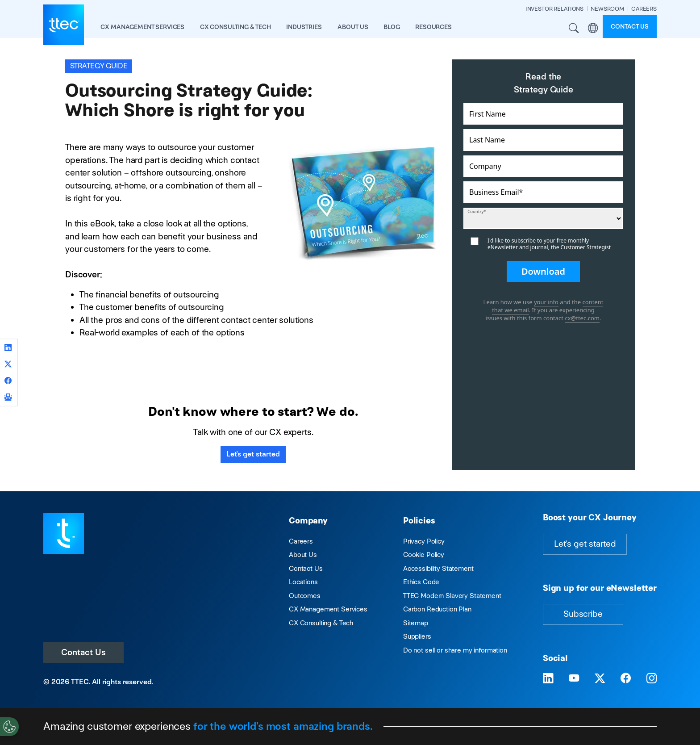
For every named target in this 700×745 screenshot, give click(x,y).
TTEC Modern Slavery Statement (452, 596)
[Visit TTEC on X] (600, 679)
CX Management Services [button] (142, 27)
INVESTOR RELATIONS (554, 9)
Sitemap (416, 623)
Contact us (630, 26)
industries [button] (304, 27)
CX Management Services (328, 609)
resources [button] (433, 27)
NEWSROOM (607, 9)
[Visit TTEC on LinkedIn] (548, 679)
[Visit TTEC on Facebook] (626, 679)
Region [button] (593, 28)
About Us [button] (353, 27)
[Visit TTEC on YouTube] (574, 679)
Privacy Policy (424, 541)
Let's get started (253, 454)
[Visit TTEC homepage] (64, 533)
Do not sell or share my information (455, 650)
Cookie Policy (424, 555)
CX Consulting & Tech (321, 623)
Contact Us (83, 652)
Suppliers (417, 636)
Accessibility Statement (438, 568)
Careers (301, 541)
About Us (303, 555)
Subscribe (583, 614)
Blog (392, 27)
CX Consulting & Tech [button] (235, 27)
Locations (303, 582)
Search (574, 28)
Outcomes (305, 596)
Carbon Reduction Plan (437, 609)
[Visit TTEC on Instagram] (652, 679)
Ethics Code (421, 582)
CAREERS (644, 9)
